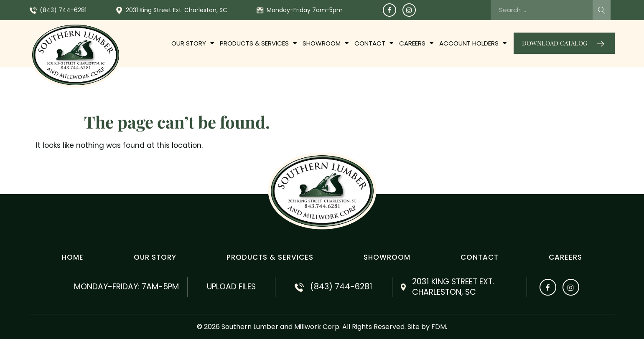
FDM (439, 327)
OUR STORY (193, 43)
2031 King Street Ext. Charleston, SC (177, 10)
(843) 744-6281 (63, 10)
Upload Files (231, 287)
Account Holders (473, 43)
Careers (416, 43)
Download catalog (555, 43)
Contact (374, 43)
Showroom (326, 43)
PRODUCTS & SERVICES (258, 43)
